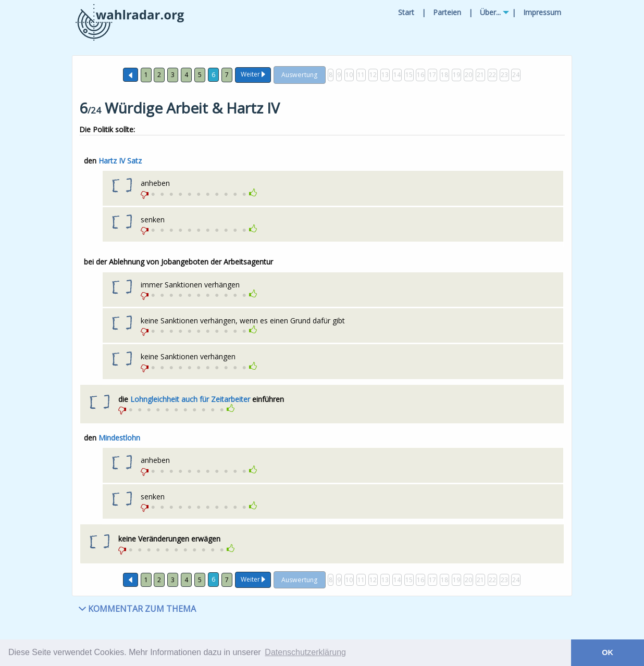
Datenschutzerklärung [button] (305, 652)
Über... (490, 12)
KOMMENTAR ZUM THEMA (137, 609)
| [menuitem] (424, 12)
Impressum (542, 12)
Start (406, 12)
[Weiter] (253, 75)
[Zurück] (131, 75)
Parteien (447, 12)
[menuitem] (406, 12)
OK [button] (608, 652)
